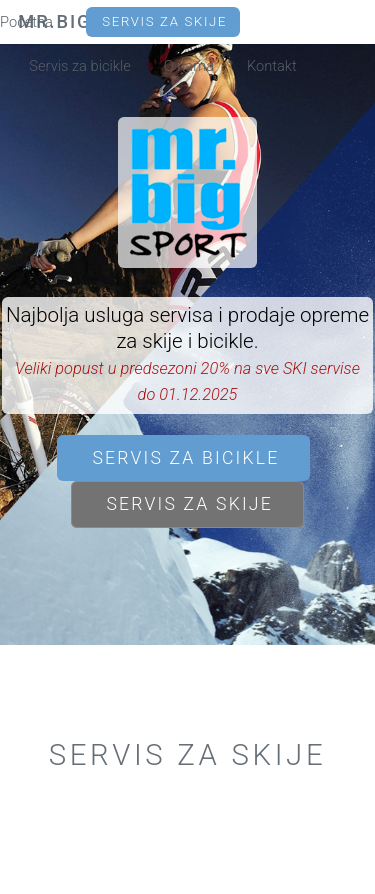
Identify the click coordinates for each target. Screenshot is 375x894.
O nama (189, 66)
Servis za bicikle (80, 66)
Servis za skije (164, 21)
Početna (26, 22)
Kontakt (272, 66)
